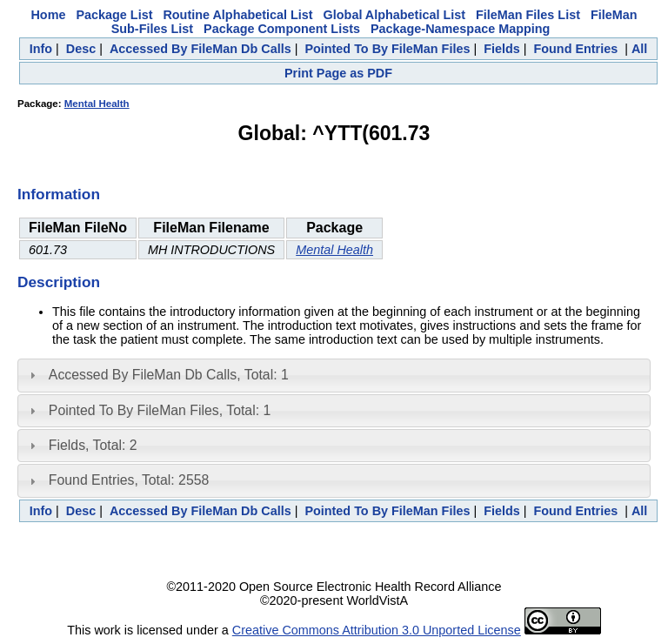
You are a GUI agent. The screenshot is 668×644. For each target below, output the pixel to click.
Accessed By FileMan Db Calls (200, 49)
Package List (114, 15)
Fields (502, 49)
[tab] (334, 375)
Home (48, 15)
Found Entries (575, 49)
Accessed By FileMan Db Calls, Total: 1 (169, 375)
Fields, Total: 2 (93, 445)
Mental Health (97, 104)
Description (59, 282)
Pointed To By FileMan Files (387, 49)
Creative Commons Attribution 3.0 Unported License (377, 630)
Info (41, 49)
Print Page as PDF (338, 73)
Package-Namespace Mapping (460, 29)
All (639, 49)
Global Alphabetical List (394, 15)
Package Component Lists (282, 29)
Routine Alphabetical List (237, 15)
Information (59, 194)
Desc (81, 49)
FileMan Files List (528, 15)
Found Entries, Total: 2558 (129, 480)
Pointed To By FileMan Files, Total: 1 (160, 410)
